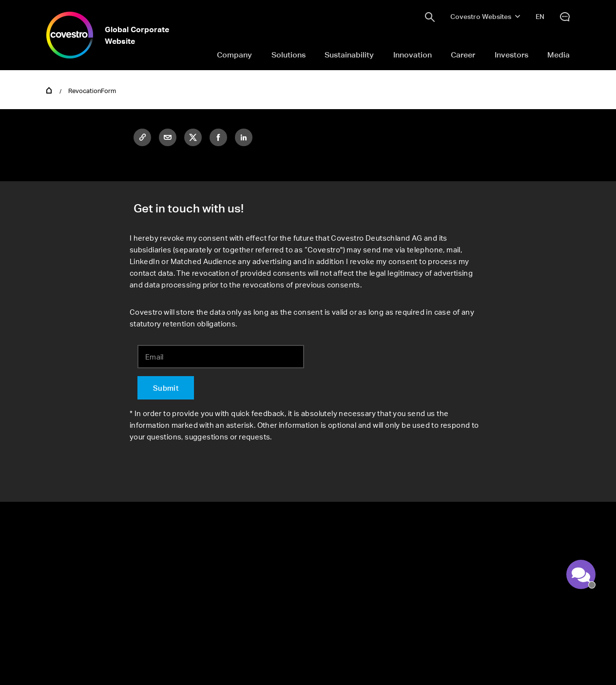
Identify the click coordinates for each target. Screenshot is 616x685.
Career (463, 55)
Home (49, 90)
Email (154, 357)
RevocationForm (92, 90)
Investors (511, 55)
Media (558, 55)
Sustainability (349, 55)
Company (234, 55)
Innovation (413, 55)
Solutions (289, 55)
